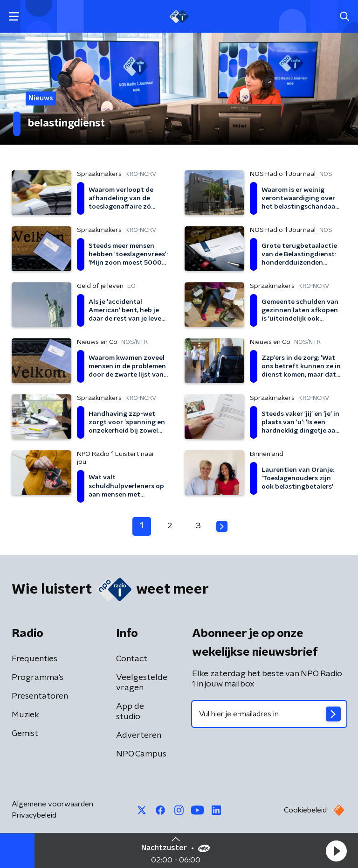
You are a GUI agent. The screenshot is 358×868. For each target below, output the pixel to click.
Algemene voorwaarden (52, 804)
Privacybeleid (34, 815)
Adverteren (139, 735)
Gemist (25, 734)
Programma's (38, 678)
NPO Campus (141, 754)
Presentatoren (40, 696)
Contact (132, 659)
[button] (336, 851)
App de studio (130, 712)
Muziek (25, 715)
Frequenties (34, 659)
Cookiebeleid (305, 810)
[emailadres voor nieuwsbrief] (269, 714)
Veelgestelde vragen (142, 683)
